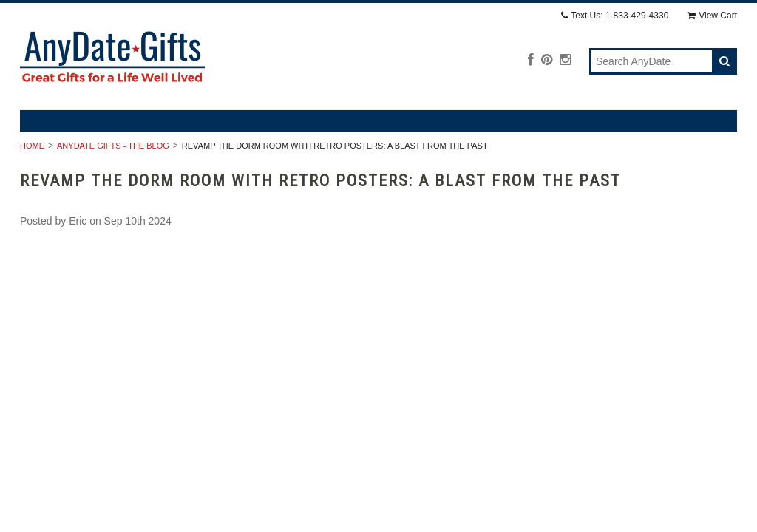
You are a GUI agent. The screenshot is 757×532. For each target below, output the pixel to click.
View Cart (712, 16)
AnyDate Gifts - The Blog (113, 146)
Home (32, 146)
